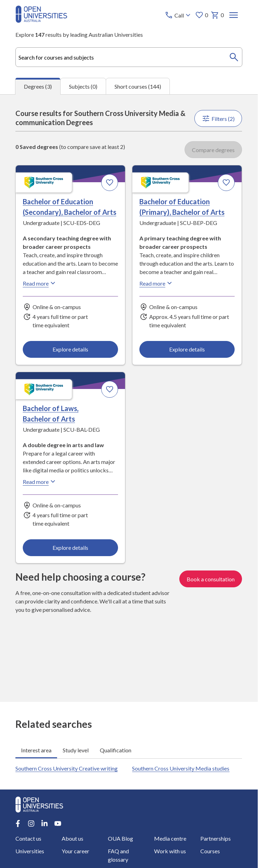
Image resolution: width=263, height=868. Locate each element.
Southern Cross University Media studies (181, 768)
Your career (75, 851)
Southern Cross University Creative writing (67, 768)
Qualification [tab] (116, 750)
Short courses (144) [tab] (138, 86)
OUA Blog (120, 838)
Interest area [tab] (36, 750)
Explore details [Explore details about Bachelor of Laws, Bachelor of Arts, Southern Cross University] (70, 548)
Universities (30, 851)
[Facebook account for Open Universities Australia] (18, 823)
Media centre (170, 838)
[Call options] (179, 15)
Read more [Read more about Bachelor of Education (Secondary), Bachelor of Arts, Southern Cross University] (40, 283)
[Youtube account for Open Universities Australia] (58, 823)
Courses (210, 851)
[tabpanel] (129, 398)
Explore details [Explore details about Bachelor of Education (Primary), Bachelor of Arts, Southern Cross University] (187, 349)
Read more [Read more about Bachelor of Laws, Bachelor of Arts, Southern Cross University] (40, 481)
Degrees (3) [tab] (38, 86)
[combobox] (129, 57)
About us (72, 838)
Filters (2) (219, 118)
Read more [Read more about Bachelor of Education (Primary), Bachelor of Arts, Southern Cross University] (157, 283)
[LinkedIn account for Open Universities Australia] (44, 823)
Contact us (28, 838)
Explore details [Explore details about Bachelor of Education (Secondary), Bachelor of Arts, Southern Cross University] (70, 349)
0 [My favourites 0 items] (202, 15)
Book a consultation (211, 579)
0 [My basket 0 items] (218, 15)
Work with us (170, 851)
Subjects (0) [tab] (83, 86)
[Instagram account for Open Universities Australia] (31, 823)
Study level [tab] (76, 750)
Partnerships (216, 838)
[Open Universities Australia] (41, 20)
